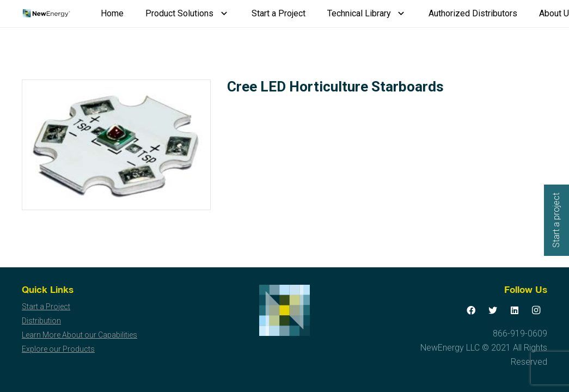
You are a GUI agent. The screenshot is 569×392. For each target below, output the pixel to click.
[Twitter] (493, 310)
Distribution (41, 321)
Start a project (556, 220)
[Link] (46, 14)
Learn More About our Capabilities (79, 335)
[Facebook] (471, 310)
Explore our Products (58, 349)
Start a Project (46, 307)
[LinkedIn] (515, 310)
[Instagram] (536, 310)
